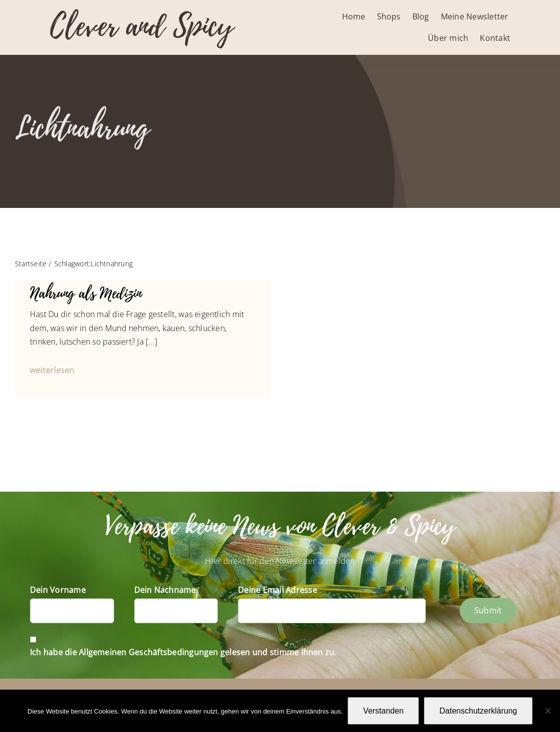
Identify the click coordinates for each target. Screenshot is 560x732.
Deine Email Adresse (278, 590)
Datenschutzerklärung (478, 711)
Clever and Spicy (142, 26)
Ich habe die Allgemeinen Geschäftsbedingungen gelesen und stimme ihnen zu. (183, 652)
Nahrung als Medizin (86, 293)
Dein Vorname (58, 590)
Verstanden (383, 711)
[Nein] (548, 711)
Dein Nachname (165, 590)
